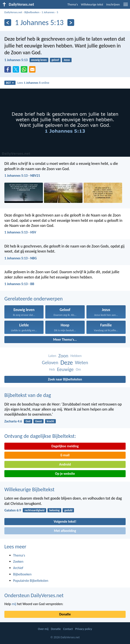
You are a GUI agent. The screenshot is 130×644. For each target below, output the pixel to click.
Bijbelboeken (32, 12)
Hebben (76, 356)
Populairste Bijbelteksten (31, 581)
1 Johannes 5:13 (16, 60)
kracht (50, 421)
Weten (81, 363)
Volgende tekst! (65, 521)
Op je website (65, 474)
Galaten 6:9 (13, 510)
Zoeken (18, 561)
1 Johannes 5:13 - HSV (20, 232)
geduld (68, 510)
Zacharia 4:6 (13, 421)
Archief (18, 568)
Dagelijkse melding (65, 446)
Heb (52, 369)
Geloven (50, 363)
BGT (10, 83)
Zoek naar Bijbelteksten (65, 379)
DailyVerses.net (13, 12)
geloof (55, 60)
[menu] (126, 6)
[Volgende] (71, 23)
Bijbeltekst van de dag (28, 395)
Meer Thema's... (65, 339)
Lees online (33, 83)
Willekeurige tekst (92, 5)
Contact (68, 629)
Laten (52, 356)
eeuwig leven (39, 60)
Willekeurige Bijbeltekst (29, 489)
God (28, 421)
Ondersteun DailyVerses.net (34, 595)
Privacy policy (84, 629)
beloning (54, 510)
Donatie (65, 614)
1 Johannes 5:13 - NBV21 (22, 176)
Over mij (43, 629)
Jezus (67, 60)
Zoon (63, 356)
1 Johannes (48, 12)
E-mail (65, 455)
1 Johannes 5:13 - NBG (21, 258)
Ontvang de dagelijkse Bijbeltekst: (40, 436)
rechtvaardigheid (34, 510)
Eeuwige (65, 369)
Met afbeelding (65, 531)
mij (14, 604)
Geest (39, 421)
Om (78, 369)
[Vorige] (8, 23)
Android (65, 464)
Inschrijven (113, 5)
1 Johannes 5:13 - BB (19, 284)
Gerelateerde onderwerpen (33, 299)
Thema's (73, 5)
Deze (67, 363)
